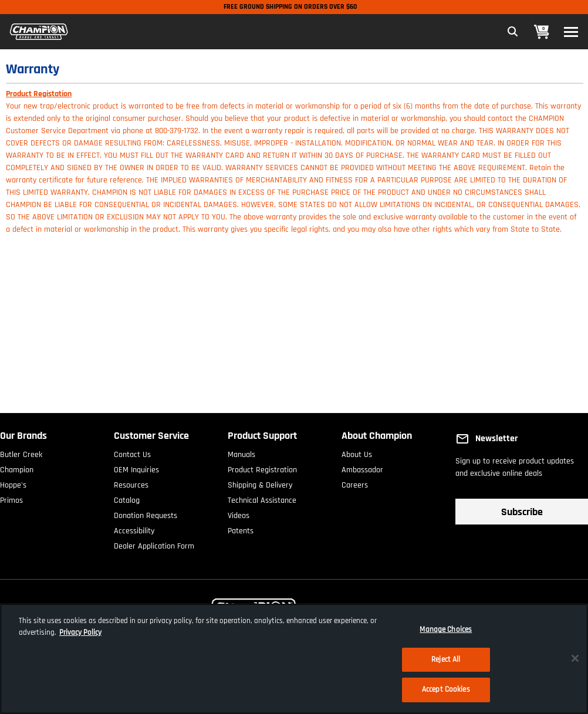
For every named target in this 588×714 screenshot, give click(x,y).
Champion (17, 467)
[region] (294, 659)
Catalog (127, 498)
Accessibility (134, 528)
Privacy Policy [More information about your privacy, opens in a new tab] (80, 632)
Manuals (241, 452)
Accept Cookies (446, 689)
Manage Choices (446, 630)
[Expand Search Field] (513, 32)
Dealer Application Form (154, 544)
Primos (11, 498)
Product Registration (262, 467)
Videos (239, 513)
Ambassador (362, 467)
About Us (357, 452)
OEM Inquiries (136, 467)
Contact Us (132, 452)
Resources (131, 483)
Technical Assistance (262, 498)
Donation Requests (146, 513)
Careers (355, 483)
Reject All (446, 659)
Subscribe (522, 512)
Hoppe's (13, 483)
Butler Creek (21, 452)
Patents (241, 528)
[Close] (575, 658)
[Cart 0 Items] (542, 32)
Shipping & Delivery (260, 483)
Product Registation (39, 94)
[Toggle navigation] (571, 32)
